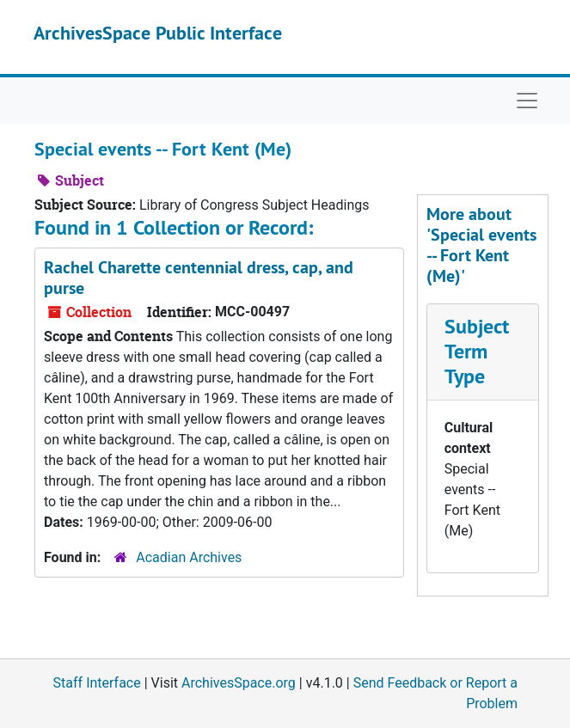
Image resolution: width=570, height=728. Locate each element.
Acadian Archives (189, 557)
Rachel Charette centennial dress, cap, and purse (199, 278)
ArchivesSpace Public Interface (158, 33)
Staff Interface (97, 683)
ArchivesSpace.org (239, 683)
